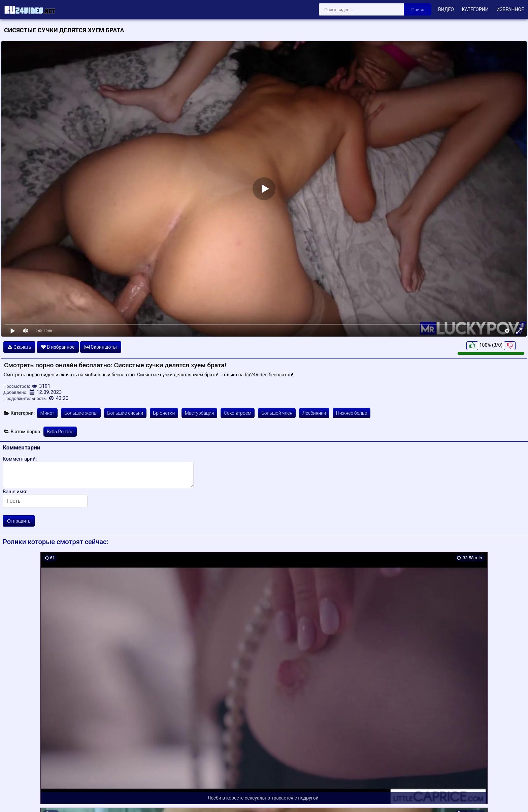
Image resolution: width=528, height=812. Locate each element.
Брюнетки (164, 413)
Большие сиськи (125, 413)
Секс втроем (238, 413)
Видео (446, 9)
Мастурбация (200, 413)
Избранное (510, 9)
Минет (47, 413)
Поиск (418, 10)
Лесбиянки (314, 413)
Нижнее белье (352, 413)
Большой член (277, 413)
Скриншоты (101, 347)
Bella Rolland (60, 432)
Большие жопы (81, 413)
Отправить (19, 521)
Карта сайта (15, 799)
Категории (475, 9)
